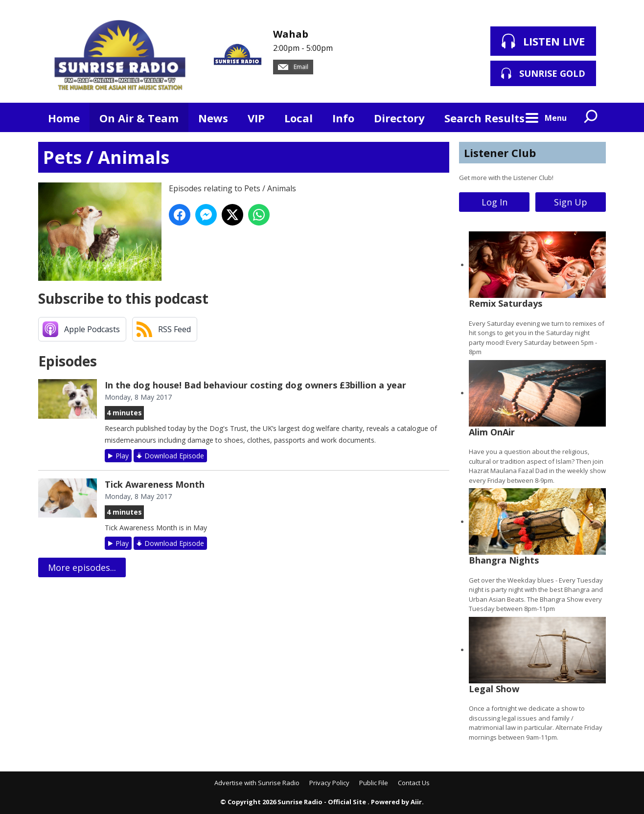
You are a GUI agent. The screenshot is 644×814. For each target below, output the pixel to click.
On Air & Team (139, 118)
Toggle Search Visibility (591, 117)
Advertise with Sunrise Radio (257, 783)
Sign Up (571, 202)
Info (343, 118)
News (213, 118)
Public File (374, 783)
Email (293, 67)
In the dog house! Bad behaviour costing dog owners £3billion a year (255, 385)
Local (299, 118)
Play (122, 456)
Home (64, 118)
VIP (256, 118)
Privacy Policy (329, 783)
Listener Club (500, 153)
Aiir (416, 802)
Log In (494, 202)
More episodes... (82, 567)
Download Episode (174, 456)
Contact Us (414, 783)
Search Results (484, 118)
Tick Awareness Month (155, 484)
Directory (399, 118)
